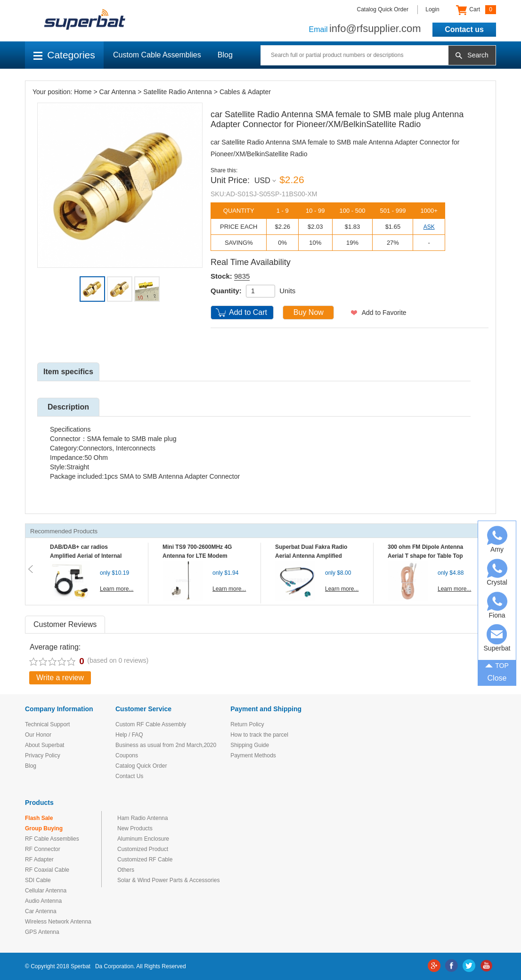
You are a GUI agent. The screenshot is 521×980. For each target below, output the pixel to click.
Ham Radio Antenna (142, 818)
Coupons (127, 755)
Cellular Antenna (46, 891)
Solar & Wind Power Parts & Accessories (168, 880)
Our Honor (38, 735)
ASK (429, 227)
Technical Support (47, 724)
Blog (225, 55)
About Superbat (45, 745)
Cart (476, 10)
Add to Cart (248, 312)
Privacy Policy (43, 755)
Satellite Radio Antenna (178, 92)
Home (83, 92)
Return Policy (247, 724)
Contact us (464, 29)
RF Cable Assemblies (52, 839)
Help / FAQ (129, 735)
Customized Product (143, 849)
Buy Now (309, 312)
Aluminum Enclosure (143, 839)
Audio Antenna (43, 901)
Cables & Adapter (245, 92)
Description (68, 407)
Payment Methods (253, 755)
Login (432, 9)
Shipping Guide (250, 745)
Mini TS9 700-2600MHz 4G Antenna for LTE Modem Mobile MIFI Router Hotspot (199, 556)
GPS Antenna (42, 932)
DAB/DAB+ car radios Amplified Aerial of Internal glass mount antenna (86, 556)
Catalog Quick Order (383, 9)
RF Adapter (39, 860)
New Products (135, 828)
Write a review (60, 678)
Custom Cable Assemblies (157, 55)
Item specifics (68, 372)
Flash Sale (39, 818)
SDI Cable (38, 880)
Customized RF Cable (145, 860)
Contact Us (129, 776)
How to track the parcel (259, 735)
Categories (64, 55)
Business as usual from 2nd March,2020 (166, 745)
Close (497, 678)
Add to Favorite (384, 313)
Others (126, 870)
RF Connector (43, 849)
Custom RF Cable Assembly (151, 724)
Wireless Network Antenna (58, 922)
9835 (242, 276)
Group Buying (44, 828)
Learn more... (117, 589)
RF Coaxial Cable (47, 870)
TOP (497, 665)
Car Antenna (118, 92)
